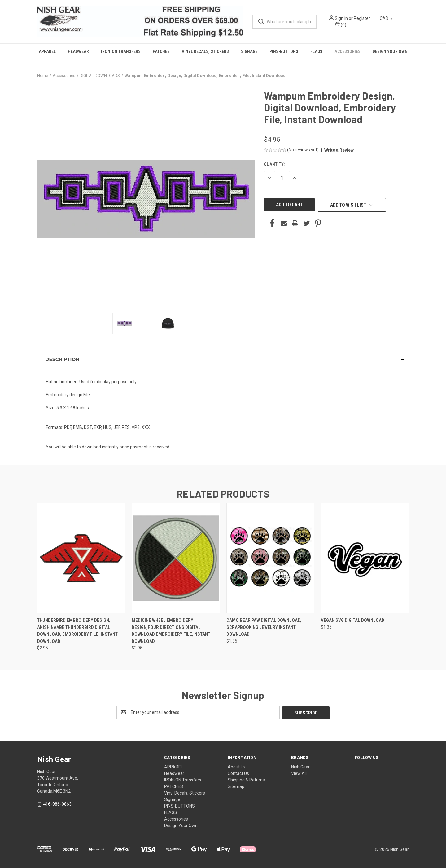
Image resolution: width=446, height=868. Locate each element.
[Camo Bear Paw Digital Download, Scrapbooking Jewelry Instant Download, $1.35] (270, 558)
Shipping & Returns (246, 779)
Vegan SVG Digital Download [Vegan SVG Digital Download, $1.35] (353, 620)
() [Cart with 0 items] (341, 24)
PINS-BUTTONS (284, 51)
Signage (249, 51)
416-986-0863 (57, 803)
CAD (386, 18)
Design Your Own (390, 51)
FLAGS (316, 51)
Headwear (78, 51)
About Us (237, 766)
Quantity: (274, 164)
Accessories (348, 51)
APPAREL (47, 51)
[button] (337, 150)
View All (299, 773)
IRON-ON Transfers (121, 51)
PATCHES (161, 51)
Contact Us (238, 773)
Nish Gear (300, 766)
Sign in (341, 18)
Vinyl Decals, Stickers (205, 51)
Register (362, 18)
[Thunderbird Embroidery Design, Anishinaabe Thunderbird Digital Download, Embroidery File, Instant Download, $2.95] (81, 558)
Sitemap (236, 786)
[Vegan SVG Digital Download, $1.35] (365, 558)
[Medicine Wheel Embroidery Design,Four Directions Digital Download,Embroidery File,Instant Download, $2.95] (176, 558)
